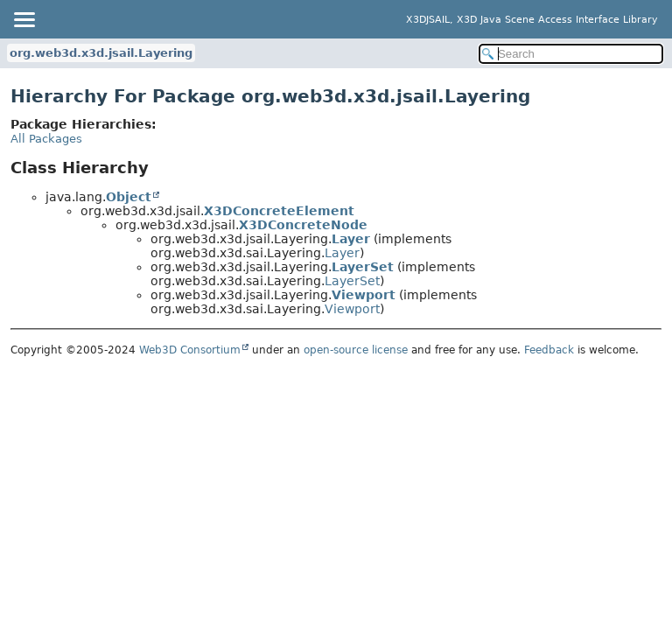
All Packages (46, 139)
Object (129, 197)
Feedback (549, 350)
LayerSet (363, 267)
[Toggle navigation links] (24, 19)
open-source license (356, 350)
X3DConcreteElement (279, 211)
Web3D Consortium (190, 350)
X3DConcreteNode (303, 225)
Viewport (364, 295)
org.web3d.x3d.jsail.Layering (101, 53)
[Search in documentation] (571, 54)
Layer (351, 239)
